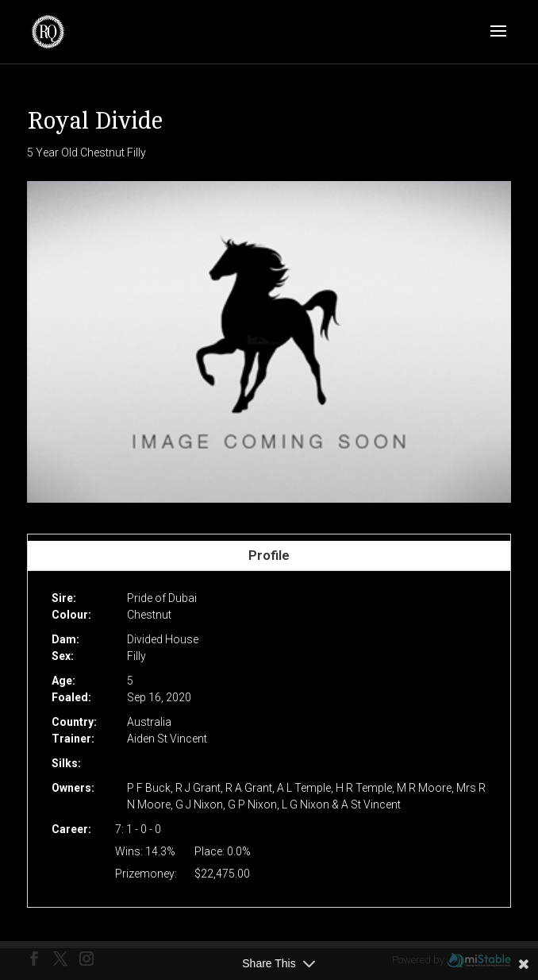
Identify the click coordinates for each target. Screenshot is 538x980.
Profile (269, 555)
